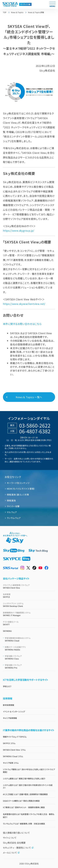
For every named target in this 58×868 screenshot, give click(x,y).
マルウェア (12, 512)
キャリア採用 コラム (11, 763)
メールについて (11, 853)
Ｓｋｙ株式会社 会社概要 (14, 843)
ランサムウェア (14, 518)
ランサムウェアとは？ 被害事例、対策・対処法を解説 (24, 824)
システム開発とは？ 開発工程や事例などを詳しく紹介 (24, 778)
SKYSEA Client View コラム (14, 750)
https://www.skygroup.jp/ (19, 230)
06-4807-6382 (35, 431)
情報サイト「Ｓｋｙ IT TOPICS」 (15, 737)
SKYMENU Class (30, 657)
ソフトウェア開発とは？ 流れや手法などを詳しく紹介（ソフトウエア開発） (29, 771)
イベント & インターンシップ (14, 711)
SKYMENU (7, 631)
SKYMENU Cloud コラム (13, 756)
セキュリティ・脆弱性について (18, 848)
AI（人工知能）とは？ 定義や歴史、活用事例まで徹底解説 (25, 794)
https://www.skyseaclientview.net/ (24, 304)
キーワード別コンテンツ (18, 483)
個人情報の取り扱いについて (16, 833)
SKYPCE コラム (9, 743)
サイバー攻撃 (13, 506)
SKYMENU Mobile (30, 648)
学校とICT (7, 686)
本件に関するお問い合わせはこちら (22, 324)
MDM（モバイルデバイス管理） (21, 489)
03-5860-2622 (35, 425)
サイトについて (10, 838)
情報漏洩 (11, 500)
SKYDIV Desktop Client (29, 605)
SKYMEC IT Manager (29, 614)
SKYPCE (29, 596)
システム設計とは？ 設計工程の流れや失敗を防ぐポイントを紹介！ (28, 786)
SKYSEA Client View (29, 586)
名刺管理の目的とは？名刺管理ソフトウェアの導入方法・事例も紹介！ (29, 816)
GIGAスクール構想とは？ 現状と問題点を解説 (21, 801)
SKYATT (29, 623)
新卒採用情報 (9, 705)
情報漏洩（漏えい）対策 (18, 495)
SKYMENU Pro (30, 666)
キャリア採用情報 (10, 718)
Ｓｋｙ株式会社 (32, 864)
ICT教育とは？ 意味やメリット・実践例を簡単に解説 (24, 807)
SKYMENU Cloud (30, 639)
